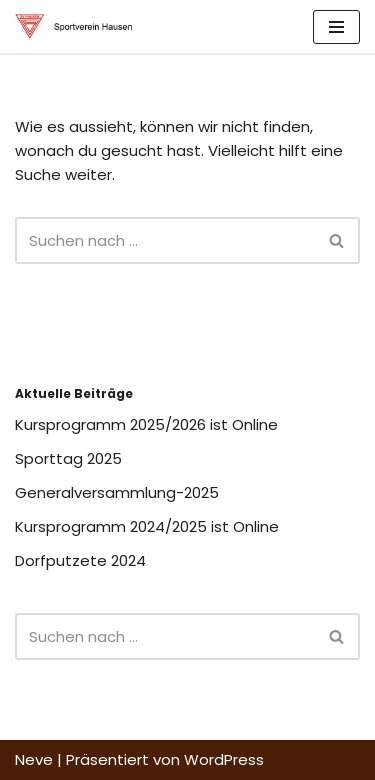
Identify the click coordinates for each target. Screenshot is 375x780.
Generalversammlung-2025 (117, 492)
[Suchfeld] (165, 240)
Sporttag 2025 (68, 458)
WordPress (224, 759)
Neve (34, 759)
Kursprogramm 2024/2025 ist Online (147, 526)
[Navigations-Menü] (336, 27)
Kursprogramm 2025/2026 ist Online (146, 424)
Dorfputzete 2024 (80, 560)
